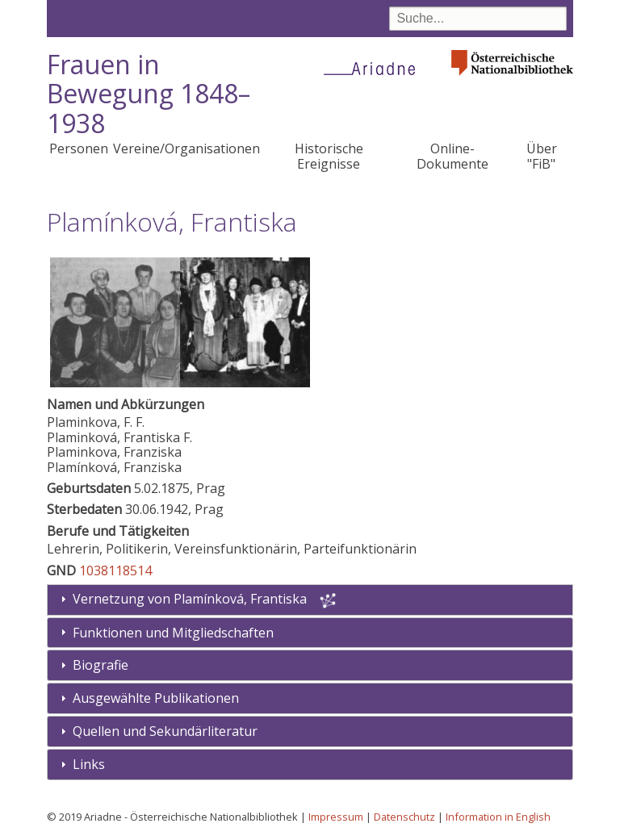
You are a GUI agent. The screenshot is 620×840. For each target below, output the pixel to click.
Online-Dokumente (452, 156)
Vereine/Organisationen (186, 148)
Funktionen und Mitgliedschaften (173, 633)
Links (89, 764)
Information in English (498, 817)
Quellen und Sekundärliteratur (165, 731)
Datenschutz (404, 817)
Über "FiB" (542, 156)
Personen (79, 148)
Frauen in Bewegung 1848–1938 (149, 94)
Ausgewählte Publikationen (156, 698)
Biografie (101, 665)
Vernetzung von (191, 599)
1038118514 (115, 570)
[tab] (310, 633)
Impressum (336, 817)
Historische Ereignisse (329, 156)
